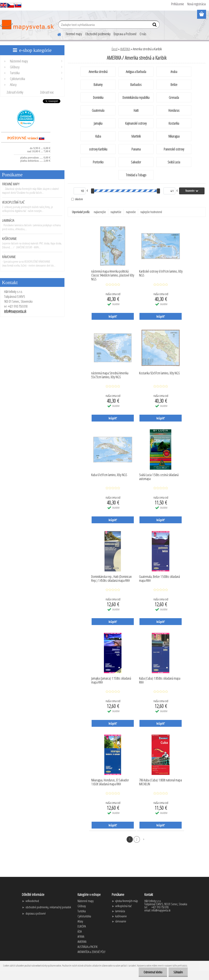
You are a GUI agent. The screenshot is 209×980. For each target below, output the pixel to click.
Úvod (114, 49)
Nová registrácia (196, 4)
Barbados (136, 85)
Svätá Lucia (174, 162)
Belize (174, 85)
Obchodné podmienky (98, 34)
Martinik (136, 136)
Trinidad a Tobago (136, 175)
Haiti (136, 110)
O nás (143, 34)
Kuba (98, 136)
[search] (155, 25)
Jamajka (98, 123)
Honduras (174, 110)
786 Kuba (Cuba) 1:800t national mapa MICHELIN (160, 782)
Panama (136, 149)
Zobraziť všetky (15, 92)
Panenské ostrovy (174, 149)
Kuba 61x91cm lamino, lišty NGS (109, 475)
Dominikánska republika (136, 97)
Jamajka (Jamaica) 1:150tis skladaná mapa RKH (111, 680)
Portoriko (98, 162)
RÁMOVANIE (9, 257)
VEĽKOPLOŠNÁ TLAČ (13, 202)
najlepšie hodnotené (151, 212)
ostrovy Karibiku (98, 149)
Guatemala (98, 110)
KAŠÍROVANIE (9, 239)
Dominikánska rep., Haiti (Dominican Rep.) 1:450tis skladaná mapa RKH (111, 579)
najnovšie (131, 212)
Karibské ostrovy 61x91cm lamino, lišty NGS (161, 273)
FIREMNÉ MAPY (11, 184)
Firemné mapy (74, 34)
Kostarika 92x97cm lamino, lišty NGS (159, 373)
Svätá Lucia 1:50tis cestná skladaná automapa (159, 477)
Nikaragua (174, 136)
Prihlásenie (178, 4)
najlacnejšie (100, 212)
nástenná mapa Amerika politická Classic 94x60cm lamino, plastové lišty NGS (113, 274)
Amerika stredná (98, 72)
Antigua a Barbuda (136, 72)
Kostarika (174, 123)
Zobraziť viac (47, 92)
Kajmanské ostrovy (136, 123)
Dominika (98, 97)
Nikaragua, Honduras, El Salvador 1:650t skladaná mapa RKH (110, 782)
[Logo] (27, 25)
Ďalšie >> (144, 839)
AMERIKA (125, 49)
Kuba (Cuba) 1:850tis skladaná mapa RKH (160, 680)
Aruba (174, 72)
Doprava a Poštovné (125, 34)
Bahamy (98, 85)
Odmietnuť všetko (153, 972)
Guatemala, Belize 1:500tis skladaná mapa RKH (159, 579)
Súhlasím (178, 972)
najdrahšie (116, 212)
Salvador (136, 162)
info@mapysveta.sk (15, 311)
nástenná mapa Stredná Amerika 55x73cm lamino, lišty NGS (110, 375)
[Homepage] (57, 34)
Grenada (174, 97)
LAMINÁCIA (8, 220)
